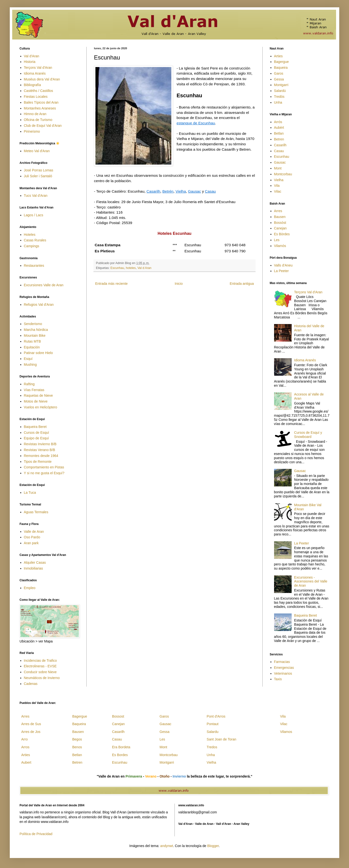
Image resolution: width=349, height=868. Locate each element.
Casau (210, 191)
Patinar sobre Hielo (38, 353)
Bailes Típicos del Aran (41, 102)
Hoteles (30, 235)
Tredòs (279, 97)
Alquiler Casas (35, 562)
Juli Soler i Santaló (38, 176)
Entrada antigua (242, 284)
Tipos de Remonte (38, 462)
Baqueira (281, 68)
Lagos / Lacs (34, 215)
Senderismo (33, 324)
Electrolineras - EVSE (40, 666)
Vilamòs (280, 246)
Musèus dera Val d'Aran (42, 79)
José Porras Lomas (39, 170)
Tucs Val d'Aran (36, 196)
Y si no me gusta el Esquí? (44, 473)
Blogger (213, 846)
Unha (278, 102)
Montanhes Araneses (40, 108)
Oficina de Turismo (38, 120)
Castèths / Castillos (39, 91)
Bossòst (280, 223)
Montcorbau (283, 174)
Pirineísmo (32, 131)
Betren (279, 139)
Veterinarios (283, 673)
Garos (279, 73)
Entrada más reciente (111, 284)
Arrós (278, 122)
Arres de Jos (31, 732)
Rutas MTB (32, 341)
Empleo (30, 588)
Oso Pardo (32, 537)
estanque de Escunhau (196, 123)
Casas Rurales (35, 240)
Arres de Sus (31, 724)
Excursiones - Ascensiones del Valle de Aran (311, 582)
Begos (77, 739)
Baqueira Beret (35, 427)
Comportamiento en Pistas (44, 467)
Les (277, 240)
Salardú (280, 91)
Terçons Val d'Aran (38, 68)
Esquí (28, 359)
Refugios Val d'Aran (39, 305)
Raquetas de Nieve (38, 395)
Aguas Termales (36, 512)
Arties (278, 56)
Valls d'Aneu (283, 265)
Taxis (278, 679)
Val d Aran (144, 268)
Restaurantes (34, 266)
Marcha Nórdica (36, 330)
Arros (25, 747)
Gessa (279, 79)
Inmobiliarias (34, 568)
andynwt (167, 846)
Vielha (181, 191)
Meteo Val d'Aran (37, 151)
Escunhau (117, 268)
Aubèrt (279, 128)
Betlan (279, 133)
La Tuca (30, 493)
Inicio (179, 284)
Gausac (194, 191)
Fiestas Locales (36, 97)
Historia (30, 62)
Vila (277, 186)
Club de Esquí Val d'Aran (43, 126)
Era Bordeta (121, 747)
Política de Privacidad (36, 834)
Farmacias (282, 662)
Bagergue (282, 62)
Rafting (29, 384)
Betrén (168, 191)
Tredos (212, 747)
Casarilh (153, 191)
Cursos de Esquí (37, 433)
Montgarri (281, 85)
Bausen (280, 217)
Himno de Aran (35, 114)
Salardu (213, 732)
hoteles (131, 268)
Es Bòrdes (282, 234)
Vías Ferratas (34, 390)
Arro (24, 739)
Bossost (118, 716)
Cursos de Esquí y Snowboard (308, 435)
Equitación (32, 347)
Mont (278, 168)
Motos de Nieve (36, 401)
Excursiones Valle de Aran (44, 285)
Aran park (31, 543)
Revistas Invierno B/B (40, 444)
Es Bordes (120, 755)
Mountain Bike (35, 335)
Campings (32, 246)
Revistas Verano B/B (40, 450)
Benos (77, 747)
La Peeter (282, 271)
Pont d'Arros (216, 716)
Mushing (30, 365)
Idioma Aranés (35, 73)
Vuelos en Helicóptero (41, 407)
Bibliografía (32, 85)
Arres (278, 211)
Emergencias (284, 668)
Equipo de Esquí (36, 438)
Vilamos (286, 732)
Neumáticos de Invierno (42, 678)
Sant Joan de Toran (221, 739)
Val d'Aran (32, 56)
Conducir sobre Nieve (40, 672)
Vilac (278, 191)
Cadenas (31, 684)
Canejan (280, 228)
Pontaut (213, 724)
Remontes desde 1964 (41, 456)
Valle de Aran (34, 532)
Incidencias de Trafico (40, 661)
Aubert (26, 762)
